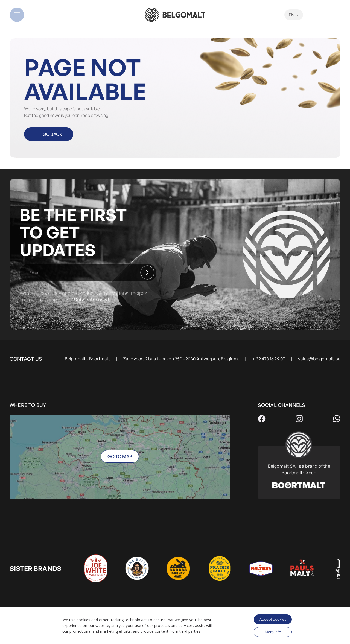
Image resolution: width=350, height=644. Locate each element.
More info (273, 632)
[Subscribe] (147, 272)
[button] (43, 15)
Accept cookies (273, 619)
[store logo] (175, 15)
